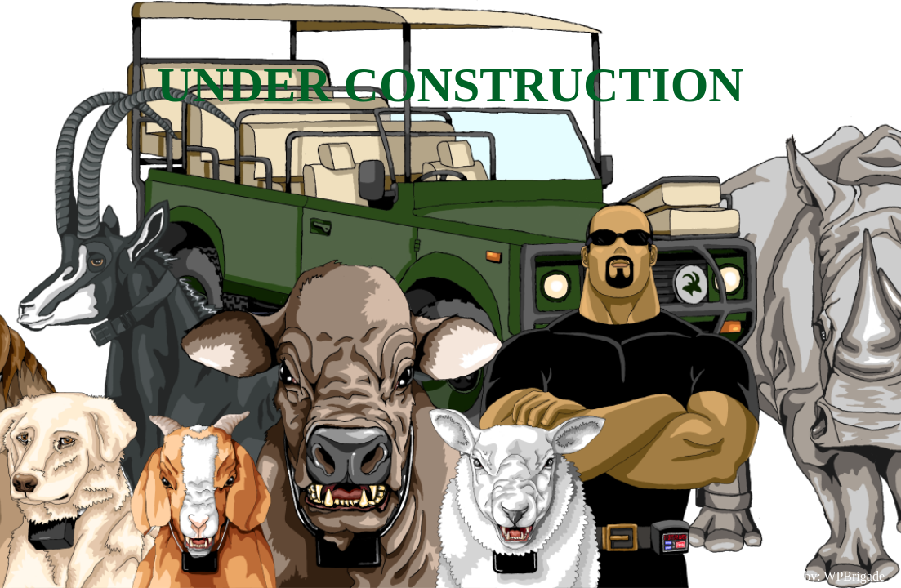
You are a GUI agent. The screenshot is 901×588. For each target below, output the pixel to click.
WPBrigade (854, 576)
